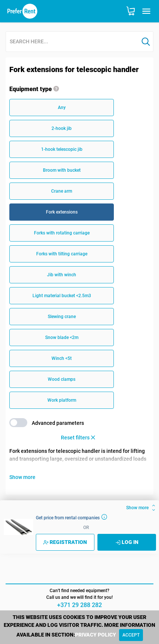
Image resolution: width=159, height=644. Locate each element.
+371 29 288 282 (79, 605)
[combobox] (72, 42)
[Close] (131, 635)
